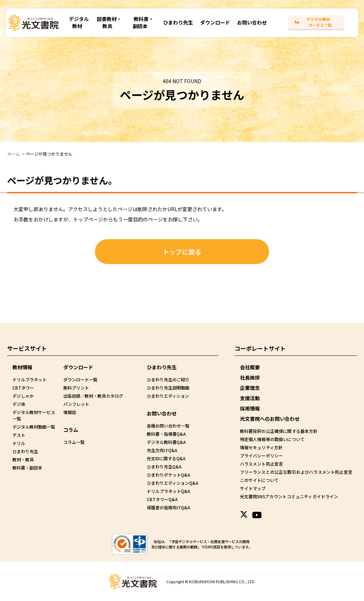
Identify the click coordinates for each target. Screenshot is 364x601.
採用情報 (250, 408)
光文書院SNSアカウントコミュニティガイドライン (288, 496)
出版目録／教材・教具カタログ (93, 396)
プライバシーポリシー (261, 455)
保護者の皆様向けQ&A (168, 507)
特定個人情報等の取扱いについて (272, 439)
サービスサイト (27, 348)
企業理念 (250, 388)
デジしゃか (23, 396)
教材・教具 (23, 459)
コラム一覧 (74, 442)
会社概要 (250, 367)
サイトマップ (253, 488)
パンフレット (76, 404)
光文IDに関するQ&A (166, 458)
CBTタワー (23, 388)
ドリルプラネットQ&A (168, 491)
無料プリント (76, 388)
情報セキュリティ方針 (261, 447)
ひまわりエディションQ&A (173, 483)
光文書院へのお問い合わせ (270, 419)
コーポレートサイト (260, 348)
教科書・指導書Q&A (166, 434)
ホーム (14, 154)
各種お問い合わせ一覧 (168, 426)
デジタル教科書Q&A (166, 442)
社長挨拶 (250, 377)
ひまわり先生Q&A (164, 466)
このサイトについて (259, 480)
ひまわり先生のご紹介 (168, 379)
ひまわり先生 (177, 25)
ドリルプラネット (30, 379)
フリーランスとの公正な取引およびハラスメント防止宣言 (295, 472)
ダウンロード (214, 25)
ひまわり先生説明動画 (168, 388)
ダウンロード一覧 (80, 379)
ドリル (19, 443)
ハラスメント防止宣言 (261, 464)
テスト (19, 435)
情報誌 (70, 412)
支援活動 (250, 398)
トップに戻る (182, 252)
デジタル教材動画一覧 (34, 427)
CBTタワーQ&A (162, 499)
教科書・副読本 (142, 25)
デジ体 (19, 404)
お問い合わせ (251, 25)
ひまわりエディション (168, 396)
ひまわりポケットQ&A (168, 475)
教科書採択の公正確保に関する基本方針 (278, 431)
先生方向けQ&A (162, 450)
